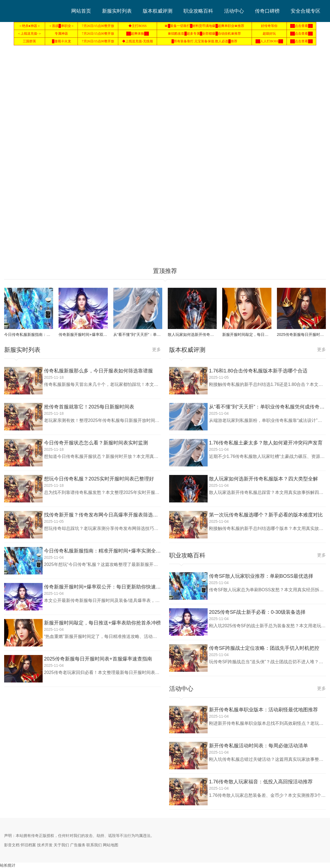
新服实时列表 (117, 11)
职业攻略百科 (198, 11)
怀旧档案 (28, 845)
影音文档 (12, 845)
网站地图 (111, 845)
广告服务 (78, 845)
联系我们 (94, 845)
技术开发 (45, 845)
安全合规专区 (306, 11)
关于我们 (61, 845)
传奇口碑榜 (267, 11)
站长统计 (8, 865)
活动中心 (234, 11)
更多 (156, 349)
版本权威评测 (158, 11)
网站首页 (81, 11)
